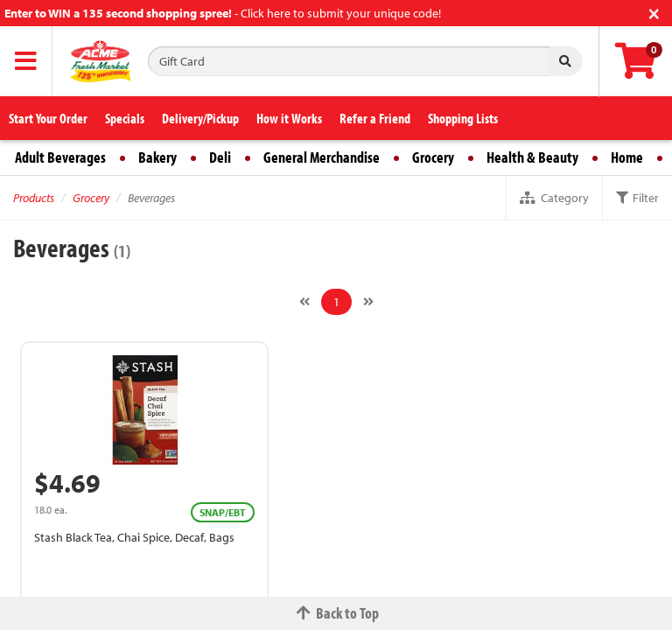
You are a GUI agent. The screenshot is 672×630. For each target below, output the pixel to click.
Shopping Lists (463, 118)
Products (34, 198)
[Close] (654, 12)
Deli (220, 157)
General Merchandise (322, 157)
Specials (125, 118)
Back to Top (336, 613)
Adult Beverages (60, 157)
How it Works (289, 118)
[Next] (368, 302)
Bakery (157, 157)
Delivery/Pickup (200, 118)
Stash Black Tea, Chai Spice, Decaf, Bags (134, 537)
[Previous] (304, 302)
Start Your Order (48, 118)
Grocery (433, 157)
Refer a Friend (375, 118)
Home (627, 157)
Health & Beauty (532, 157)
